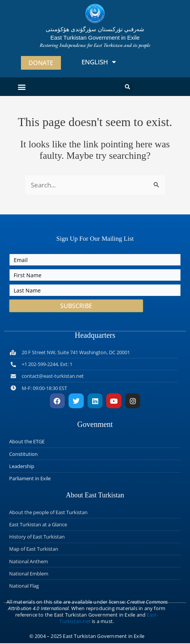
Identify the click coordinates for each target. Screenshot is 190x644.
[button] (22, 87)
